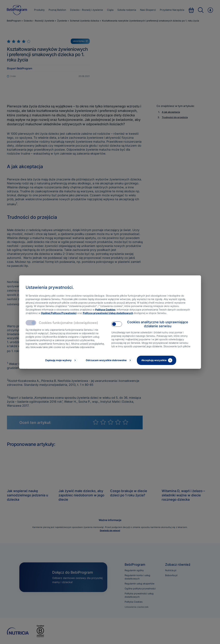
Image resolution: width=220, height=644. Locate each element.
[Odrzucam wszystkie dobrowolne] (109, 360)
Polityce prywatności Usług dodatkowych (108, 313)
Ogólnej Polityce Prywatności (59, 313)
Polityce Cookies (105, 310)
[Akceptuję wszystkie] (157, 360)
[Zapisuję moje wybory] (61, 360)
